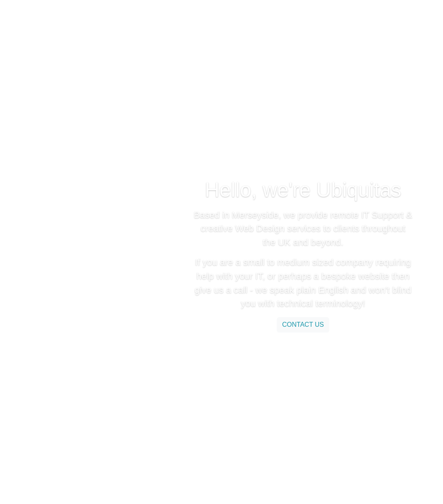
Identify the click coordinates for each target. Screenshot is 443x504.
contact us (303, 325)
